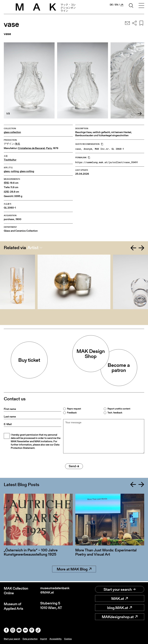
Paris (49, 148)
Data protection (31, 639)
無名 (18, 144)
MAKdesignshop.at (120, 617)
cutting (15, 171)
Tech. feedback (115, 413)
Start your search (120, 589)
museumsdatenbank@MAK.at (56, 591)
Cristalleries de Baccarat (31, 148)
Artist (33, 248)
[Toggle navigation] (141, 6)
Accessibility (57, 639)
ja (122, 5)
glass (7, 171)
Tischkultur (10, 160)
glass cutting (27, 171)
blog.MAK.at (120, 608)
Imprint (45, 639)
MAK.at (120, 599)
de (111, 5)
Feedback (72, 413)
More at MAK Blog (74, 570)
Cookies (70, 639)
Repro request (74, 409)
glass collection (12, 132)
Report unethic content (119, 409)
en (117, 5)
